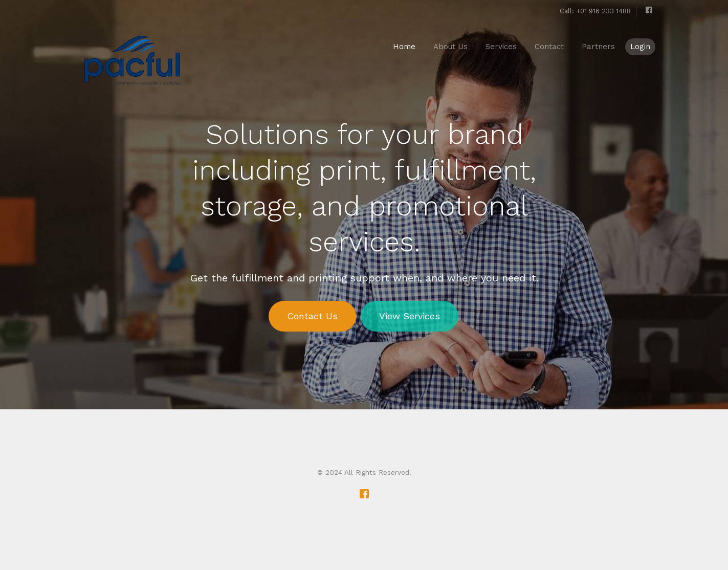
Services (501, 47)
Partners (598, 47)
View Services (409, 316)
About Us (450, 47)
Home (404, 47)
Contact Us (312, 316)
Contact (549, 47)
